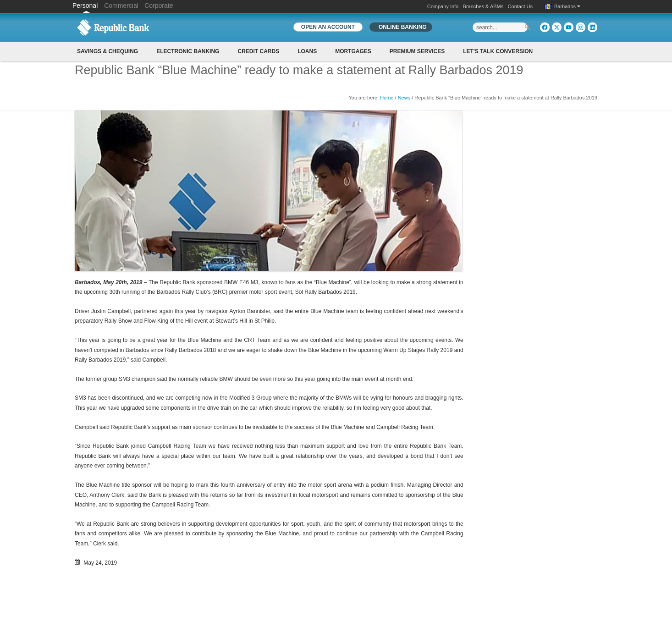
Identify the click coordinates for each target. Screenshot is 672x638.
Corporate (159, 5)
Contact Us (520, 6)
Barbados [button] (567, 6)
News (404, 98)
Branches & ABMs (483, 6)
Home (387, 98)
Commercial (121, 5)
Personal (86, 5)
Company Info (443, 6)
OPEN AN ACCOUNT (328, 27)
